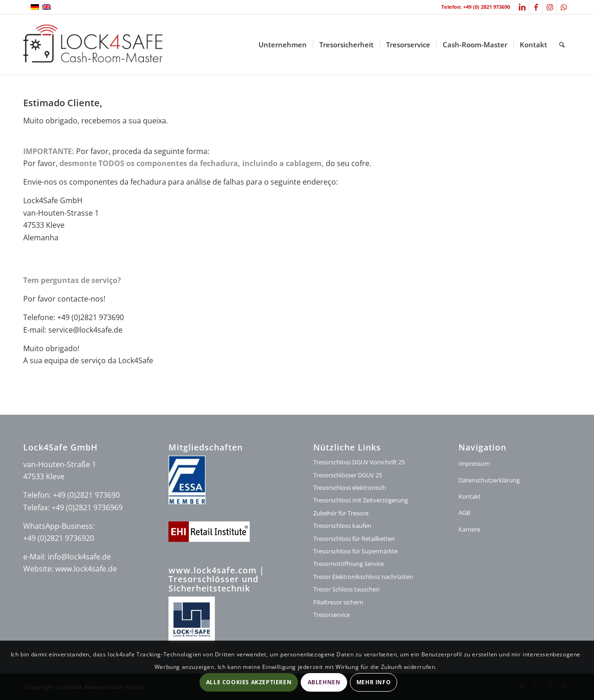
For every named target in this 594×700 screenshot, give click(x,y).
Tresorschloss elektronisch (350, 488)
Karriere (469, 529)
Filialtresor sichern (338, 602)
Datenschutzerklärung (489, 480)
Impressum (474, 463)
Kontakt (470, 496)
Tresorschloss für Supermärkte (355, 551)
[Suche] (562, 45)
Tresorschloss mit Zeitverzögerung (361, 500)
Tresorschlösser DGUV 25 (348, 475)
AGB (464, 513)
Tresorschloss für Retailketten (354, 539)
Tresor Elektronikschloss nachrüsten (363, 577)
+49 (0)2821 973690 (86, 495)
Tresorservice (332, 615)
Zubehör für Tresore (341, 513)
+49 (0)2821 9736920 (59, 538)
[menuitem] (283, 45)
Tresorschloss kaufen (342, 526)
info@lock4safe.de (79, 557)
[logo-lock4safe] (93, 45)
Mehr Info (374, 682)
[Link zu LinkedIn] (522, 7)
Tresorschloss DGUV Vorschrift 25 (359, 462)
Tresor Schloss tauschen (346, 589)
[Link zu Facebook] (536, 7)
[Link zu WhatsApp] (564, 7)
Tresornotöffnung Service (349, 564)
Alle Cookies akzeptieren (249, 682)
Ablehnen (324, 682)
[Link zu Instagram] (550, 7)
